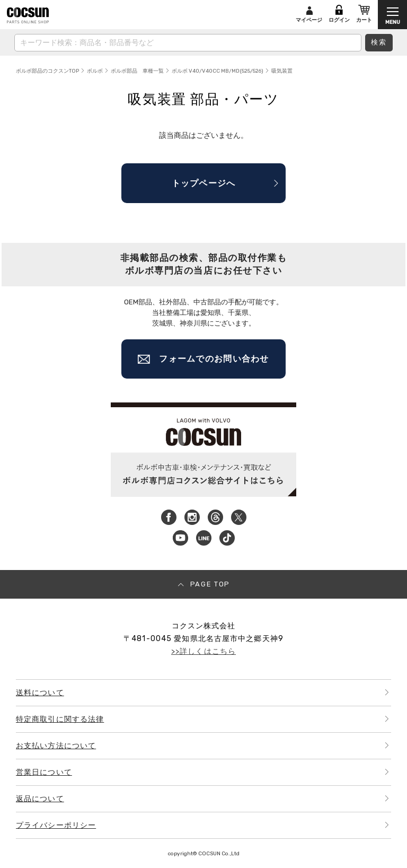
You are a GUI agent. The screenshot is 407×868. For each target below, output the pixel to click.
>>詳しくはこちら (203, 651)
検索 (379, 42)
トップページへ (204, 183)
